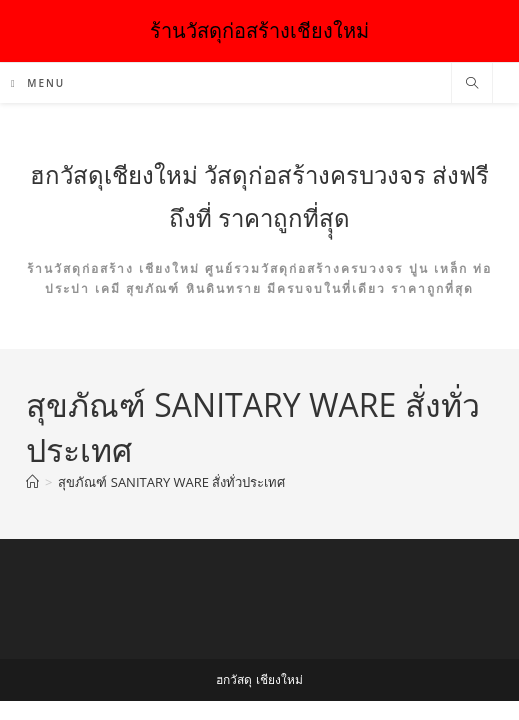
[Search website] (472, 84)
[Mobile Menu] (38, 83)
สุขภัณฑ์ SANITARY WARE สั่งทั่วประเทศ (171, 482)
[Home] (32, 482)
